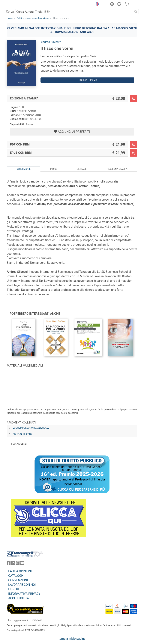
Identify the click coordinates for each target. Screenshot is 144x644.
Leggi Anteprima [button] (87, 80)
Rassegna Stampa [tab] (117, 169)
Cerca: (10, 12)
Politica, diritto (22, 434)
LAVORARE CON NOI (22, 585)
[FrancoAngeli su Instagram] (18, 564)
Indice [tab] (54, 169)
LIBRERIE (14, 589)
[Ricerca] (136, 12)
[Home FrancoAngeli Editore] (19, 5)
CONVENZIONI (18, 580)
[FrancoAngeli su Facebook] (9, 564)
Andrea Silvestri (51, 42)
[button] (96, 5)
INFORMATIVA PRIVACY (24, 594)
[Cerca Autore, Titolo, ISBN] (74, 12)
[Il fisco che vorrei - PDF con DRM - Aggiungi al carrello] (133, 145)
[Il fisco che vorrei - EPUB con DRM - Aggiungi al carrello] (133, 153)
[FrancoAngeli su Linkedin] (13, 564)
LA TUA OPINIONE (20, 571)
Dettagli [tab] (82, 169)
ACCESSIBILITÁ (19, 598)
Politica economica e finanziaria (33, 18)
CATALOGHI (16, 576)
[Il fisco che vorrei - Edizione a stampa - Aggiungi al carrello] (133, 98)
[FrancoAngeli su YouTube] (22, 564)
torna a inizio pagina (72, 639)
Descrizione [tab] (23, 169)
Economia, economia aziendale (31, 428)
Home (10, 18)
